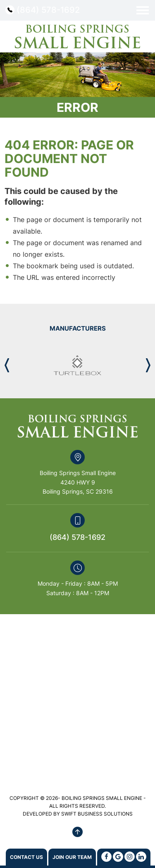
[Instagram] (130, 857)
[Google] (118, 857)
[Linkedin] (141, 857)
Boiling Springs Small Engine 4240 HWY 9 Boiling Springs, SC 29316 (78, 482)
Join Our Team (72, 857)
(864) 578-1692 (48, 10)
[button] (148, 365)
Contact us (26, 857)
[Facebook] (106, 857)
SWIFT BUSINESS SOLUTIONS (97, 814)
